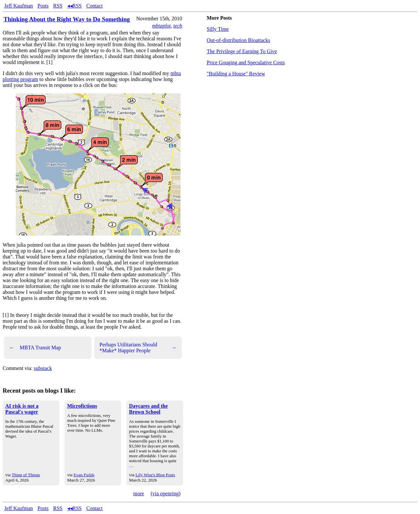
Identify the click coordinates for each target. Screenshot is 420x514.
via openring (165, 493)
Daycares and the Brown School (148, 409)
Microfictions (82, 406)
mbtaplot (161, 26)
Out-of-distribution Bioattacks (238, 40)
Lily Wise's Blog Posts (155, 475)
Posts (43, 6)
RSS (58, 6)
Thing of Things (26, 475)
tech (178, 26)
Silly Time (218, 29)
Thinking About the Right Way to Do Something (67, 19)
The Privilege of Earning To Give (242, 51)
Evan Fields (84, 475)
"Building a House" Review (236, 74)
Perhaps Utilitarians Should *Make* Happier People (138, 348)
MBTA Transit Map (35, 348)
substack (43, 368)
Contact (94, 6)
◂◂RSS (74, 6)
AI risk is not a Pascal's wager (22, 409)
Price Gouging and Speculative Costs (246, 62)
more (139, 493)
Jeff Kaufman (19, 6)
